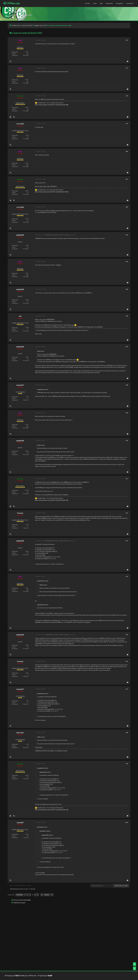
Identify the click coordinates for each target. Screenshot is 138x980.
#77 (127, 68)
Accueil (87, 3)
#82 (127, 207)
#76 (127, 40)
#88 (127, 385)
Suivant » (47, 895)
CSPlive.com (12, 3)
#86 (127, 316)
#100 (126, 823)
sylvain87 (20, 823)
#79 (127, 124)
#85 (127, 289)
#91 (127, 479)
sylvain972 (72, 235)
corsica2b (20, 124)
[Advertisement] (67, 919)
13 (42, 895)
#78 (127, 96)
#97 (127, 689)
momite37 (20, 385)
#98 (127, 733)
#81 (127, 179)
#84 (127, 262)
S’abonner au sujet (19, 903)
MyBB (50, 976)
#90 (127, 441)
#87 (127, 347)
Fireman (20, 513)
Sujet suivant (26, 885)
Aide (101, 3)
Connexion (130, 3)
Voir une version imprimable (22, 900)
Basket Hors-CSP (40, 25)
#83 (127, 235)
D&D (17, 976)
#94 (127, 576)
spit (20, 316)
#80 (127, 152)
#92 (127, 513)
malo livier (20, 733)
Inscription (119, 3)
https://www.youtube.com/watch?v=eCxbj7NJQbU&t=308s (52, 105)
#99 (127, 764)
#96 (127, 661)
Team (95, 3)
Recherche (109, 3)
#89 (127, 413)
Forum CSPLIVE (27, 25)
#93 (127, 541)
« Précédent (19, 895)
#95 (127, 635)
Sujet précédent (16, 885)
